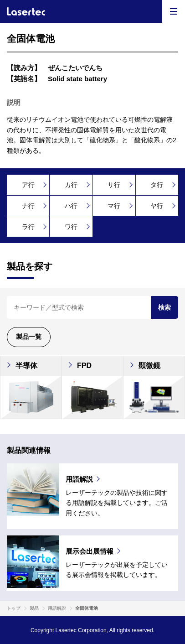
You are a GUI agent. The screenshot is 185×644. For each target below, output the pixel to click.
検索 (164, 307)
